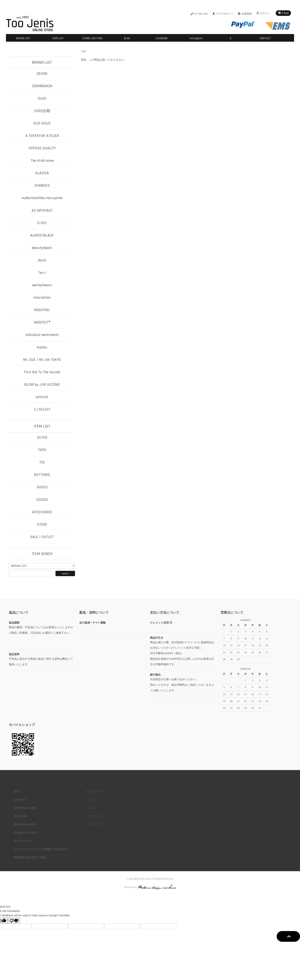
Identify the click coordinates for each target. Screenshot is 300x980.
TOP (84, 51)
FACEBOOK (162, 38)
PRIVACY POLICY (97, 816)
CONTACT (265, 38)
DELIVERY (20, 816)
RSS (88, 824)
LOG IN (90, 800)
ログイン (265, 13)
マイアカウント (225, 14)
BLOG (127, 38)
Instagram (196, 38)
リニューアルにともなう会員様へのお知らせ (40, 849)
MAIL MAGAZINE (25, 824)
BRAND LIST (23, 38)
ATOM (97, 824)
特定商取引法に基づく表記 (30, 857)
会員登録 (247, 14)
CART (89, 808)
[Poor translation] (14, 921)
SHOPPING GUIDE (25, 808)
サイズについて (23, 841)
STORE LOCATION (92, 38)
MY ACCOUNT (95, 791)
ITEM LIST (58, 38)
